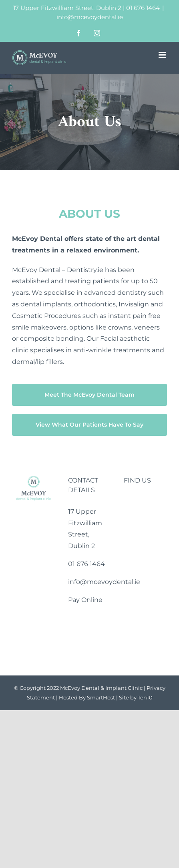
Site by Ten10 (136, 697)
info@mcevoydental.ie (90, 17)
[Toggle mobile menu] (163, 55)
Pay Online (85, 600)
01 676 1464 (143, 8)
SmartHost (101, 697)
